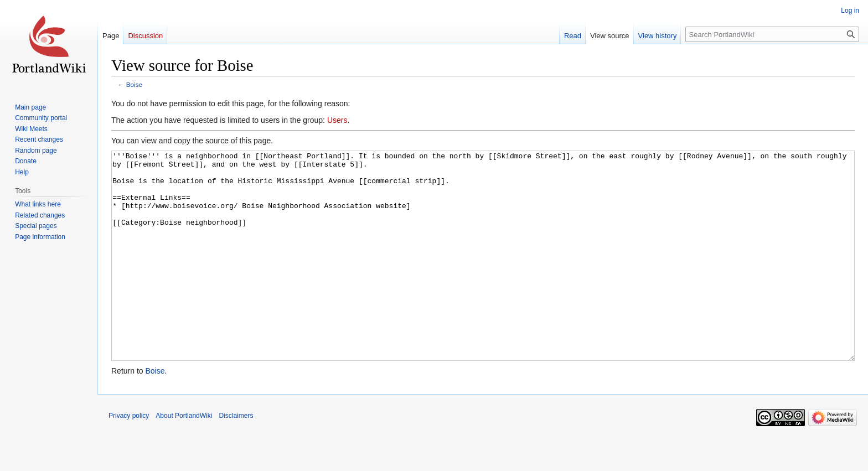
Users (337, 120)
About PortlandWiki (184, 457)
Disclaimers (236, 457)
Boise (134, 84)
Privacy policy (129, 457)
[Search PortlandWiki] (772, 34)
